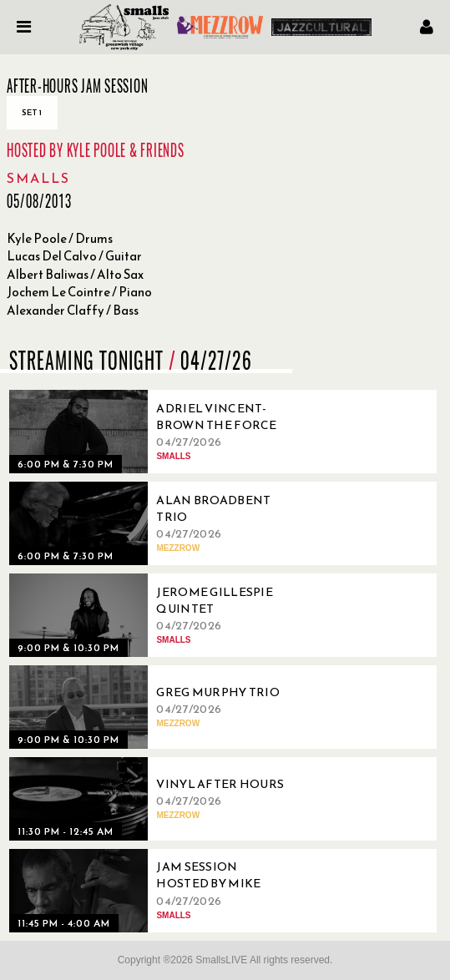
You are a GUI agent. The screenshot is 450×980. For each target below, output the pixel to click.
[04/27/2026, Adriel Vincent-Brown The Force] (151, 432)
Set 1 (32, 112)
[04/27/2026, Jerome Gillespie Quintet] (151, 615)
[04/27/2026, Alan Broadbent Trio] (151, 523)
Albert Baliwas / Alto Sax (75, 274)
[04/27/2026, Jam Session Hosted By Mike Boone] (151, 891)
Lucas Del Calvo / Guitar (74, 256)
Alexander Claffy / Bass (73, 310)
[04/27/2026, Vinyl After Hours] (151, 799)
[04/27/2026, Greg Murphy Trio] (151, 707)
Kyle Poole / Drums (60, 238)
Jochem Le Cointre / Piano (79, 292)
